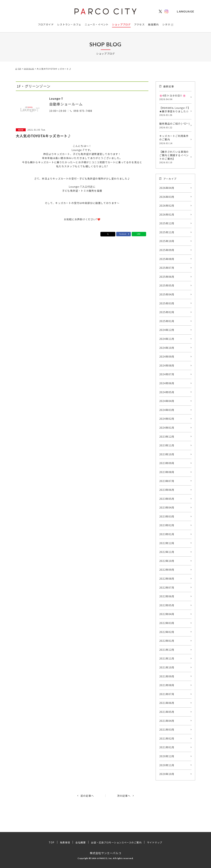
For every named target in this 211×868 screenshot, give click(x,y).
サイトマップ (158, 842)
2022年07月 (167, 588)
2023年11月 (167, 445)
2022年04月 (167, 614)
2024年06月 (167, 383)
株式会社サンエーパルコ (105, 853)
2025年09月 (167, 250)
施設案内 (153, 24)
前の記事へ (87, 796)
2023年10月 (167, 454)
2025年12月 (167, 223)
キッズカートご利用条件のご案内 (175, 139)
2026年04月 (167, 188)
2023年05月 (167, 499)
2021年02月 (167, 738)
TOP (48, 842)
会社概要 (78, 842)
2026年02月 (167, 206)
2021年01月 (167, 747)
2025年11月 (167, 232)
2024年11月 (167, 339)
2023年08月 (167, 472)
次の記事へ (124, 796)
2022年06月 (167, 596)
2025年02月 (167, 312)
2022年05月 (167, 605)
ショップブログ (121, 24)
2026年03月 (167, 197)
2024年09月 (167, 357)
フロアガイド (46, 24)
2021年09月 (167, 676)
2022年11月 (167, 552)
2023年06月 (167, 490)
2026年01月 (167, 214)
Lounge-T (58, 98)
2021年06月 (167, 703)
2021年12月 (167, 650)
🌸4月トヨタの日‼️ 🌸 (175, 97)
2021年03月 (167, 730)
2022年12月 (167, 543)
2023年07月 (167, 481)
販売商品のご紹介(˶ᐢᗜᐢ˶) (175, 125)
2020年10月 (167, 774)
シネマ (166, 24)
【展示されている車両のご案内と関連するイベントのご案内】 (175, 157)
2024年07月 (167, 374)
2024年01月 (167, 428)
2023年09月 (167, 463)
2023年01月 (167, 534)
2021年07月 (167, 694)
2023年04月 (167, 507)
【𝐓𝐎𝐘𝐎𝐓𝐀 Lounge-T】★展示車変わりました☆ (175, 111)
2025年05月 (167, 285)
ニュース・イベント (97, 24)
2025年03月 (167, 303)
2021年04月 (167, 721)
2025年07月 (167, 268)
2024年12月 (167, 330)
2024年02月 (167, 419)
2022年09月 (167, 570)
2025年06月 (167, 277)
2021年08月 (167, 685)
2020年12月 (167, 756)
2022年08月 (167, 579)
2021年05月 (167, 712)
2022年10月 (167, 561)
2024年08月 (167, 365)
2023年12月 (167, 437)
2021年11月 (167, 658)
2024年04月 (167, 401)
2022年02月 (167, 632)
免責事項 (62, 842)
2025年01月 (167, 321)
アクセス (139, 24)
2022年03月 (167, 623)
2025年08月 (167, 259)
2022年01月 (167, 641)
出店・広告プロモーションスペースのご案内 (117, 842)
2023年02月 (167, 525)
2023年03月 (167, 516)
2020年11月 (167, 765)
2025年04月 (167, 294)
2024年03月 (167, 410)
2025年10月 (167, 241)
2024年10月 (167, 348)
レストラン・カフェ (69, 24)
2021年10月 (167, 667)
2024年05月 (167, 392)
